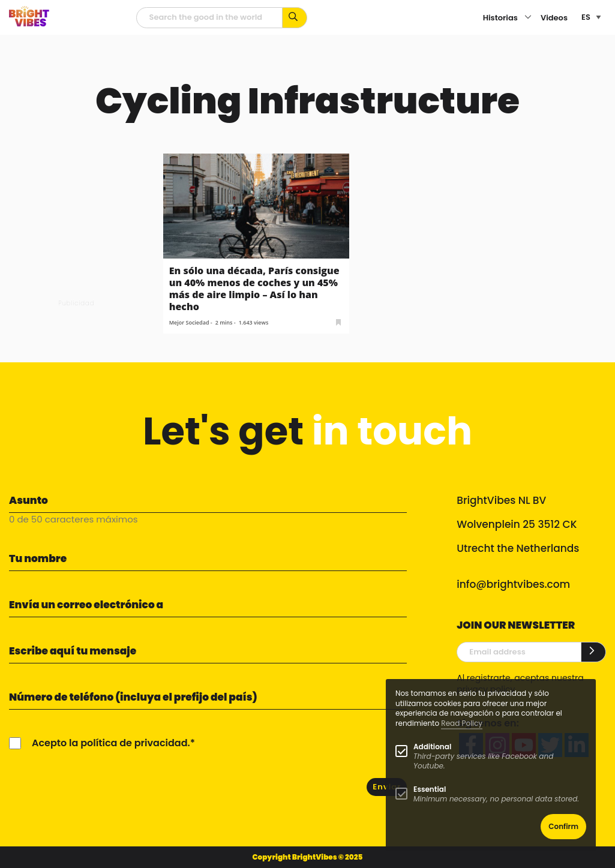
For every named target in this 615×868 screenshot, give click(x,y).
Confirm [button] (563, 826)
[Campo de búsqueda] (209, 18)
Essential (430, 789)
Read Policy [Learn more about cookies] (462, 723)
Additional (432, 747)
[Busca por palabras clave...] (295, 18)
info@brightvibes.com (513, 584)
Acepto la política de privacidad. (111, 743)
